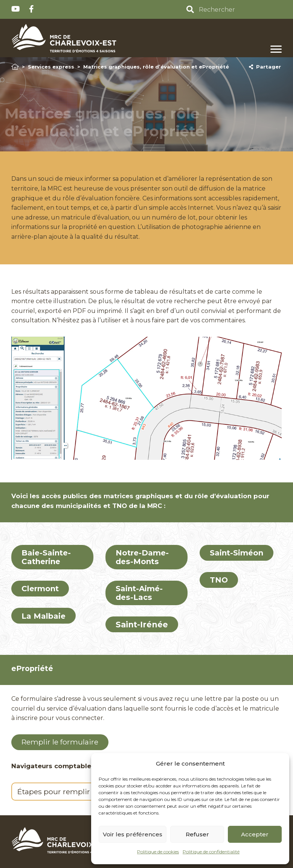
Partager (265, 67)
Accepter (255, 834)
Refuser (197, 834)
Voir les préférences (133, 834)
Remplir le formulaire (60, 742)
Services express (51, 67)
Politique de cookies (158, 852)
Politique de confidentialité (211, 852)
